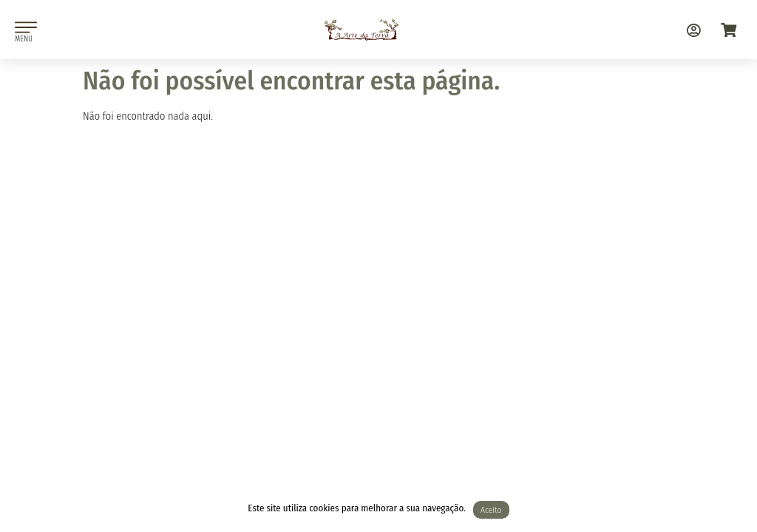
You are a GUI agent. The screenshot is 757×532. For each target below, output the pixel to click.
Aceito (491, 510)
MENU (24, 39)
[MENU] (26, 27)
